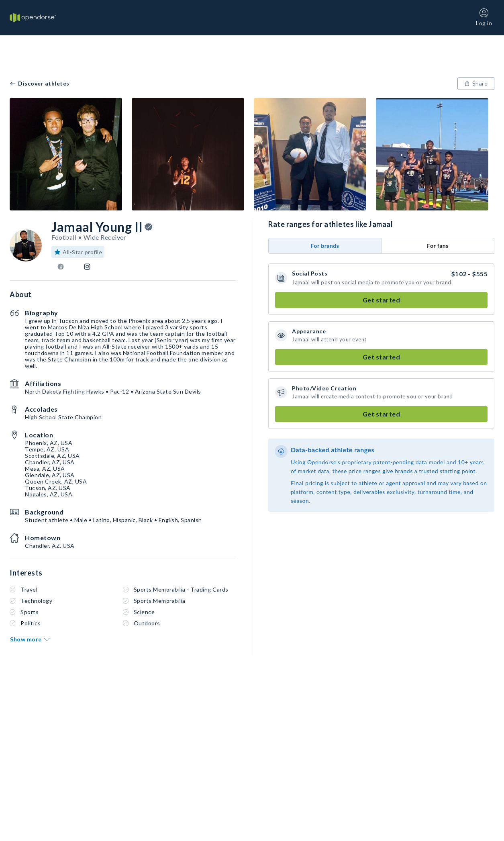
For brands (325, 246)
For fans (438, 246)
